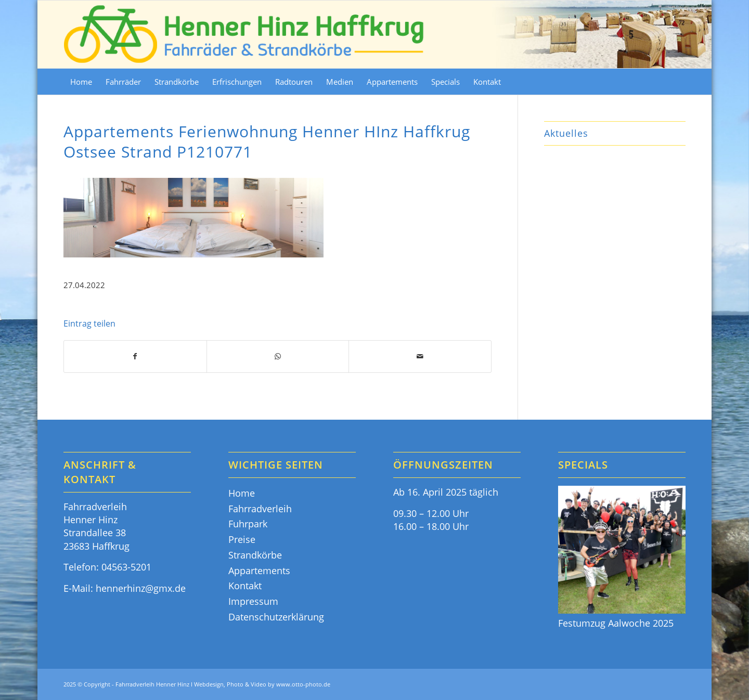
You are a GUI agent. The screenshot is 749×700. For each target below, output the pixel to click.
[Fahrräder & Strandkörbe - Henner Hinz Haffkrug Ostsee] (244, 34)
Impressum (253, 601)
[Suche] (679, 82)
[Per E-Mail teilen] (420, 357)
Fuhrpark (248, 524)
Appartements (259, 571)
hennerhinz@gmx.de (141, 588)
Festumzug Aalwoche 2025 (616, 623)
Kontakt (245, 586)
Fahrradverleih (260, 509)
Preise (242, 539)
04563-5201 (126, 567)
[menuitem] (81, 82)
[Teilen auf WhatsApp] (278, 357)
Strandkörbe (255, 555)
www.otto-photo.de (303, 684)
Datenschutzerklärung (276, 617)
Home (242, 493)
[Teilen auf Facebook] (135, 357)
